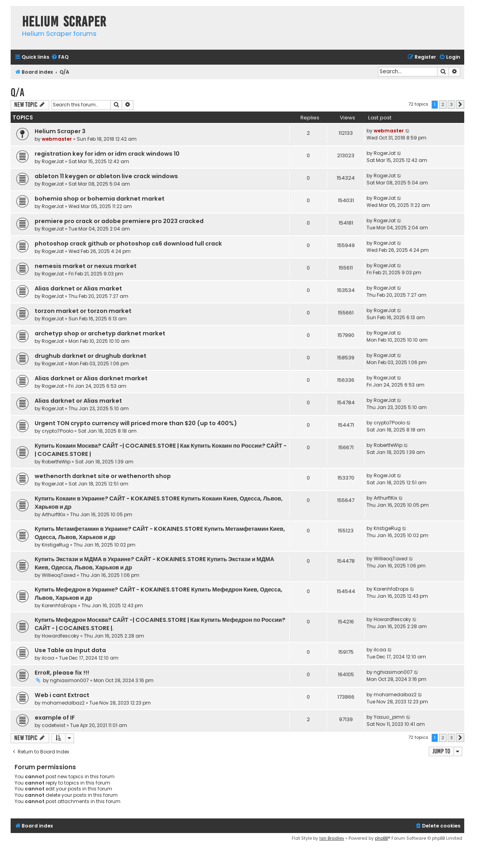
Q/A (18, 92)
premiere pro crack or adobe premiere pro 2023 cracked (119, 221)
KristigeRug (55, 545)
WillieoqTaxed (59, 575)
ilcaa (48, 658)
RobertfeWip (56, 462)
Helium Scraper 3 (60, 131)
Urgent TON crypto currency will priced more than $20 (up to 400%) (136, 423)
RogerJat (53, 161)
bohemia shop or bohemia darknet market (100, 199)
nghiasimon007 (69, 680)
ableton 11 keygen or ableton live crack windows (106, 176)
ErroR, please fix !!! (62, 673)
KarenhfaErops (59, 605)
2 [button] (443, 104)
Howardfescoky (60, 636)
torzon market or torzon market (83, 311)
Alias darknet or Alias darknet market (91, 378)
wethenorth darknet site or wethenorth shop (103, 476)
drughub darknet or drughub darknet (91, 356)
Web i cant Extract (62, 695)
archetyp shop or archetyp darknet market (100, 333)
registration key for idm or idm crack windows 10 (107, 154)
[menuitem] (60, 57)
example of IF (55, 718)
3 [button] (451, 104)
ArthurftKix (54, 514)
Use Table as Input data (70, 650)
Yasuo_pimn (389, 717)
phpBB (381, 838)
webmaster (57, 139)
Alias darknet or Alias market (78, 288)
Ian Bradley (332, 838)
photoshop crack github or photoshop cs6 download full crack (128, 244)
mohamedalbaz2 (63, 703)
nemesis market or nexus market (86, 266)
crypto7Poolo (57, 431)
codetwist (54, 725)
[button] (460, 104)
